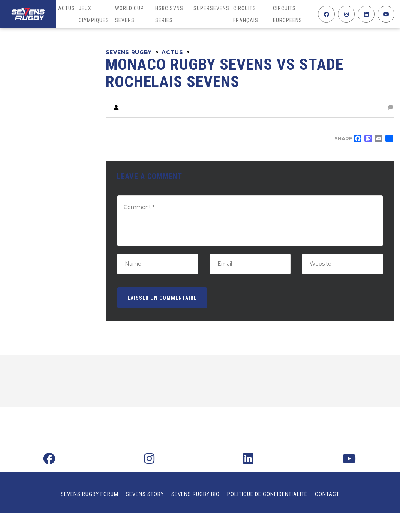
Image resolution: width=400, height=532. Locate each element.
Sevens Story (145, 494)
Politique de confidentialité (267, 494)
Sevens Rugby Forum (90, 494)
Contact (327, 494)
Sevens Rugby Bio (196, 494)
